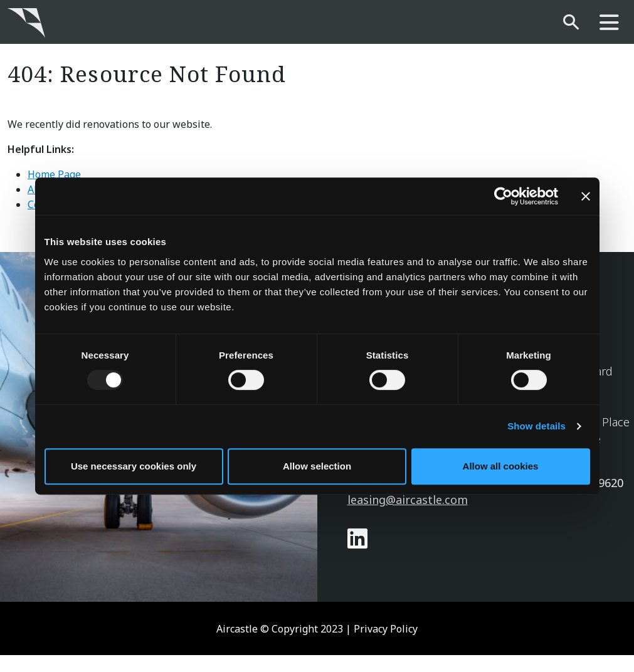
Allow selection (317, 466)
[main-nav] (609, 23)
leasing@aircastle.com (408, 500)
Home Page (54, 174)
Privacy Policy (386, 629)
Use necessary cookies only (134, 466)
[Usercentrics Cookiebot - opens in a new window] (503, 196)
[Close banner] (586, 196)
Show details (536, 426)
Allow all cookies (501, 466)
